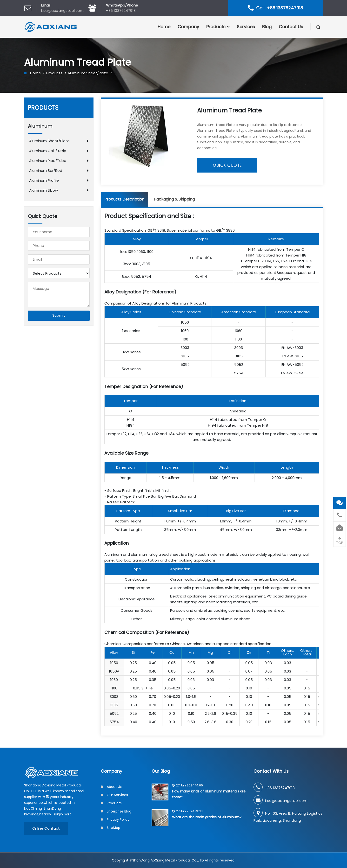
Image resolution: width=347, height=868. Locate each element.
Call (280, 8)
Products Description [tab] (124, 199)
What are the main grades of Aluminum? (207, 817)
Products (216, 27)
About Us (114, 787)
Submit (59, 316)
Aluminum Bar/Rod (46, 170)
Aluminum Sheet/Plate (88, 73)
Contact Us (291, 27)
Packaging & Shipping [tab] (174, 199)
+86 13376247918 (121, 10)
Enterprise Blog (119, 811)
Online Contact (46, 828)
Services (246, 27)
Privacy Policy (118, 819)
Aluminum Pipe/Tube (48, 161)
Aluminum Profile (44, 180)
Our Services (117, 795)
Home (164, 27)
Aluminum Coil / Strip (48, 151)
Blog (267, 27)
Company (188, 27)
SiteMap (113, 828)
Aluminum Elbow (43, 190)
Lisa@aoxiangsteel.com (62, 10)
